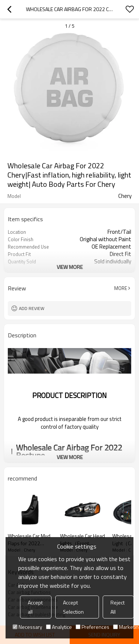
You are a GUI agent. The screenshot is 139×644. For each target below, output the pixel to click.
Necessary (27, 627)
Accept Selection (73, 607)
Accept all (35, 607)
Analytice (59, 627)
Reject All (118, 607)
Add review (32, 308)
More (121, 288)
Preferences (92, 627)
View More (70, 267)
